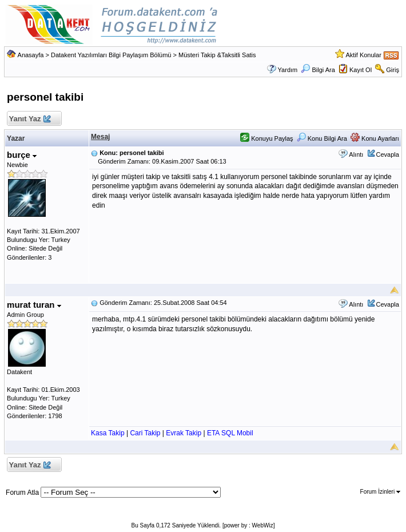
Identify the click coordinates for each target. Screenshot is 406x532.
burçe (22, 155)
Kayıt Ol (361, 70)
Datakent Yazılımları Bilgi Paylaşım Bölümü (111, 55)
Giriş (393, 70)
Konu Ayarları (375, 138)
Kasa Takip (108, 433)
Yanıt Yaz (29, 119)
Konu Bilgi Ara (322, 138)
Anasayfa (31, 55)
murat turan (34, 305)
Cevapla (388, 154)
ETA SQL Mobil (230, 433)
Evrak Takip (184, 433)
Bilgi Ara (318, 70)
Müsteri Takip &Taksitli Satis (217, 55)
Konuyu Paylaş (266, 138)
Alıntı (356, 154)
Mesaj (100, 137)
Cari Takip (145, 433)
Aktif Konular (363, 55)
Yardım (288, 70)
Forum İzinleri (380, 492)
